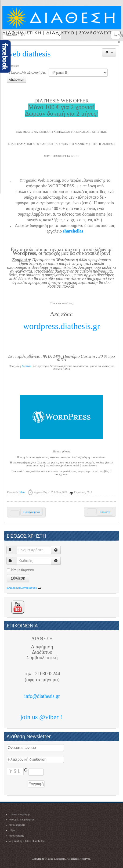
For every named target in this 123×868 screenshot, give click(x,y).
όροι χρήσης (17, 835)
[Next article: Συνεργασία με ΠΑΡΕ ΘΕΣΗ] (100, 512)
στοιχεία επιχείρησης (22, 819)
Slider (22, 492)
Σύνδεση (18, 578)
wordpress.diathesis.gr (61, 326)
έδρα (12, 830)
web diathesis (29, 54)
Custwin (27, 366)
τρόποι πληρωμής (20, 814)
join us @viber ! (42, 717)
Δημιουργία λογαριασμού (24, 588)
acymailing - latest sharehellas (27, 841)
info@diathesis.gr (42, 696)
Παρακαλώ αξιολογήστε (27, 72)
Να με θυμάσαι (22, 570)
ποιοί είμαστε (17, 825)
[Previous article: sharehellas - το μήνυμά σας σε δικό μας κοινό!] (26, 512)
